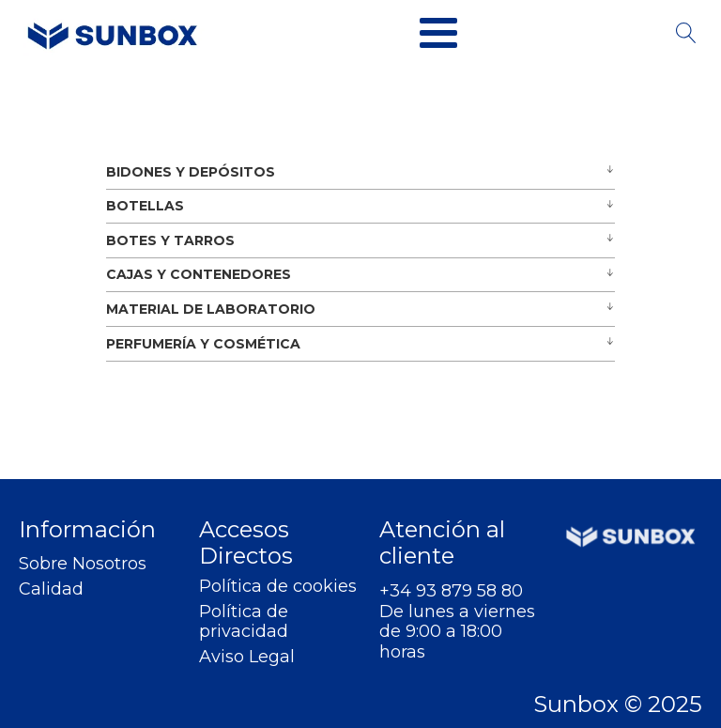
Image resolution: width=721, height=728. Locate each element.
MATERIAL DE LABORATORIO (211, 309)
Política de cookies (278, 587)
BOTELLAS (145, 206)
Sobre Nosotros (83, 564)
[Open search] (686, 33)
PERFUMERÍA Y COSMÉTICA (203, 344)
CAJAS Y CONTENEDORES (199, 274)
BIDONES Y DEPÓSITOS (191, 172)
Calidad (51, 589)
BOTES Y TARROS (170, 240)
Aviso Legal (247, 657)
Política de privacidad (244, 622)
